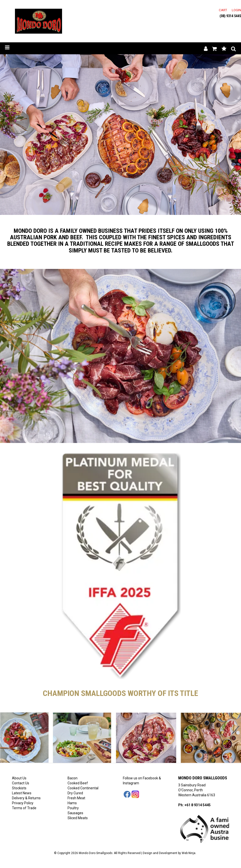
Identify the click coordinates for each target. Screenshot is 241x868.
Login (236, 10)
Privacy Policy (23, 803)
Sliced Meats (78, 818)
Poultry (73, 808)
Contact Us (21, 783)
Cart (223, 10)
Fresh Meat (76, 798)
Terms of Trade (24, 808)
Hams (72, 803)
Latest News (22, 793)
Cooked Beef (78, 783)
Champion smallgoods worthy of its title (120, 693)
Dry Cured (75, 793)
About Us (19, 778)
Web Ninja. (189, 853)
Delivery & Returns (26, 798)
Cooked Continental (83, 788)
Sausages (75, 813)
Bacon (73, 778)
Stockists (19, 788)
